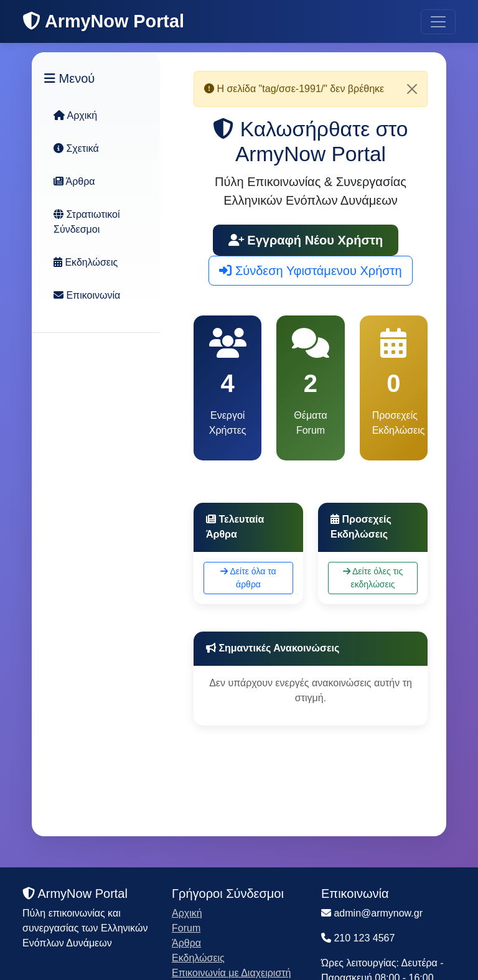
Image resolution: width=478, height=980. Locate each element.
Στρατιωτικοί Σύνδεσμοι (87, 222)
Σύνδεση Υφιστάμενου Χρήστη (310, 271)
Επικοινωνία (87, 295)
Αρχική (75, 115)
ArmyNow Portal (103, 21)
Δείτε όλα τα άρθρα (248, 578)
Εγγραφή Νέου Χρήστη (306, 240)
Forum (186, 928)
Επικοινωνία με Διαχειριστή (232, 973)
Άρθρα (74, 181)
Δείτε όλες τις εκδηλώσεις (373, 578)
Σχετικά (76, 148)
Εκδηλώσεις (86, 262)
